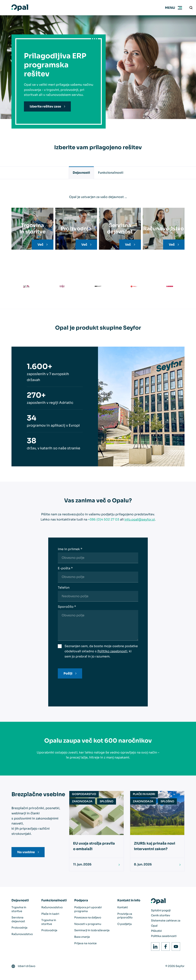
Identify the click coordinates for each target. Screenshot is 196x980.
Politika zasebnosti (164, 936)
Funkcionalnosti (111, 173)
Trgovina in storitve (19, 909)
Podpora (81, 900)
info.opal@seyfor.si (140, 519)
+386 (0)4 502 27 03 (104, 519)
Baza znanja (82, 937)
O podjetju (125, 924)
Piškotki (156, 931)
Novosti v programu (88, 924)
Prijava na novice (85, 943)
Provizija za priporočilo (125, 916)
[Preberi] (118, 865)
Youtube (175, 945)
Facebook (165, 945)
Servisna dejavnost (18, 919)
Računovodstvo (22, 934)
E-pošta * (65, 568)
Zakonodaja (82, 801)
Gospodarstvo (84, 794)
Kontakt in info (129, 900)
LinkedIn (154, 945)
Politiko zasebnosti (112, 651)
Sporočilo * (67, 607)
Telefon (64, 588)
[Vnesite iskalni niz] (191, 8)
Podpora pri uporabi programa (88, 909)
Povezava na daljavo (88, 917)
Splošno (107, 801)
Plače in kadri (144, 794)
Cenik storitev (161, 915)
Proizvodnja (19, 928)
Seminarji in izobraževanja (92, 930)
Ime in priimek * (70, 549)
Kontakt (123, 907)
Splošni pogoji (161, 910)
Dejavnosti (81, 173)
